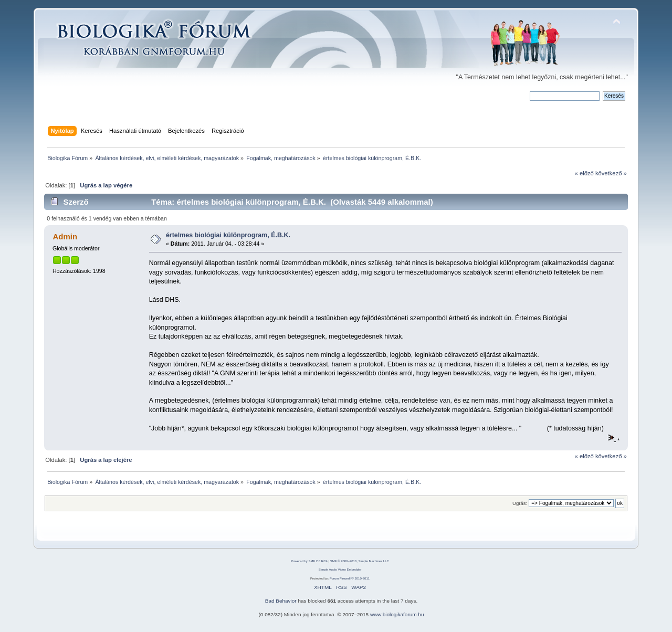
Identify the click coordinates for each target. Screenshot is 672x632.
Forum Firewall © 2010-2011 (350, 578)
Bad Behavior (281, 601)
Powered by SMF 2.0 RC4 (309, 561)
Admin (65, 236)
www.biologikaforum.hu (397, 614)
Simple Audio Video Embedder (340, 570)
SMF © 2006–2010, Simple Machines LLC (360, 561)
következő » (611, 173)
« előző (584, 173)
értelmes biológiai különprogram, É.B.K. (228, 235)
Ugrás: (520, 503)
